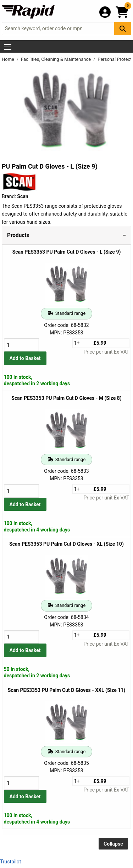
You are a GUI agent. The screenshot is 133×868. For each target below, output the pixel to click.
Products (18, 235)
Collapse (113, 844)
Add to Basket (25, 358)
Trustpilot (10, 862)
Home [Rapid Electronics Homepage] (9, 59)
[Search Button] (123, 29)
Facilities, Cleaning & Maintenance (56, 59)
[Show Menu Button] (8, 47)
